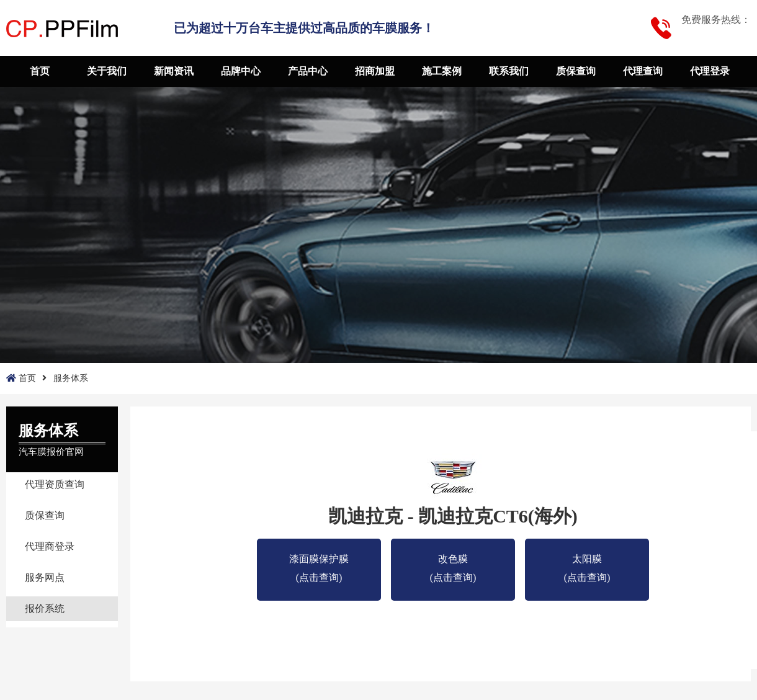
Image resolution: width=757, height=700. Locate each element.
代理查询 (643, 71)
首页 (40, 71)
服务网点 (45, 577)
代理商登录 (50, 546)
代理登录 (710, 71)
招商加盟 (375, 71)
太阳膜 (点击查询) (587, 561)
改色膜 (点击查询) (453, 561)
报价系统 (45, 608)
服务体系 (71, 378)
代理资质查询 (55, 484)
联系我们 (509, 71)
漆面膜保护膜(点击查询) (319, 561)
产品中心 (308, 71)
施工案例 (442, 71)
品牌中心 (241, 71)
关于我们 (107, 71)
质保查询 (576, 71)
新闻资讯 (174, 71)
